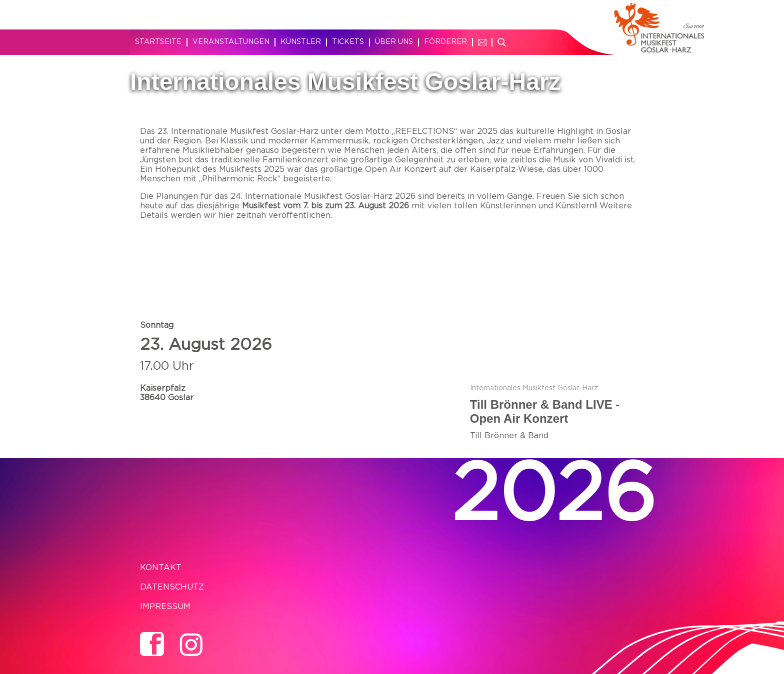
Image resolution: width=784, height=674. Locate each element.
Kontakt (161, 568)
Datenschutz (172, 587)
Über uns (394, 42)
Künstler (301, 42)
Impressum (165, 607)
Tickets (348, 42)
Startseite (158, 42)
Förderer (445, 42)
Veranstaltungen (231, 42)
